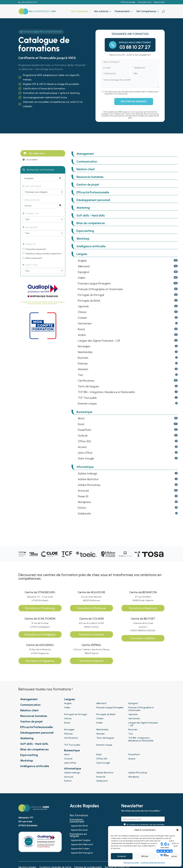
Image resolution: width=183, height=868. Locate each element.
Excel (81, 424)
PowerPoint (85, 430)
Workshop (83, 239)
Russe (81, 329)
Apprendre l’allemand (82, 845)
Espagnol (83, 272)
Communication (87, 162)
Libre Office (85, 453)
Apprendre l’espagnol (82, 853)
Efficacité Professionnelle (93, 192)
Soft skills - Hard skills (91, 216)
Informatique (85, 467)
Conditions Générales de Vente (153, 863)
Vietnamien (85, 323)
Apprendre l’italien (80, 849)
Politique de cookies (131, 863)
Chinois (82, 312)
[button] (177, 830)
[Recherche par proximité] (60, 205)
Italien (82, 278)
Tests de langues (88, 386)
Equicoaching (85, 231)
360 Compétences (146, 12)
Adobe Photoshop (89, 485)
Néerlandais (85, 352)
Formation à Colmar (91, 634)
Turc (81, 375)
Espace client (159, 2)
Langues (82, 254)
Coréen (82, 318)
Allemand (84, 266)
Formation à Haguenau (40, 661)
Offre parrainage (128, 2)
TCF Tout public (87, 398)
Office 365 (84, 441)
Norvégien (84, 346)
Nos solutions (101, 12)
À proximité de (31, 200)
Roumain (83, 358)
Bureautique (84, 412)
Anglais (82, 261)
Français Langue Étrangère (94, 283)
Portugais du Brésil (89, 301)
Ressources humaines (90, 177)
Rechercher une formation (38, 170)
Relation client (86, 169)
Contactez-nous (144, 2)
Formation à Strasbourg (40, 608)
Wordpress (84, 502)
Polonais (83, 363)
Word (81, 418)
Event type (30, 265)
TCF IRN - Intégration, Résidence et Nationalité (106, 392)
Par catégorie (32, 186)
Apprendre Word (79, 826)
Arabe (82, 335)
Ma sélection (34, 153)
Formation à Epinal (91, 661)
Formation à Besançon (143, 608)
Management (85, 154)
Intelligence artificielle (91, 246)
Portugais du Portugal (91, 295)
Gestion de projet (88, 185)
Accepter (122, 856)
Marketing (83, 208)
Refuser (145, 856)
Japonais (83, 306)
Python (82, 508)
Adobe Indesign (88, 473)
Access (82, 447)
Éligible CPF (31, 214)
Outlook (83, 436)
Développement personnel (93, 200)
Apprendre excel (79, 830)
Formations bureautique (77, 821)
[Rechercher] (60, 178)
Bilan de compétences (91, 223)
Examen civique (87, 403)
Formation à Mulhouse (91, 608)
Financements (122, 12)
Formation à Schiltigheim (40, 634)
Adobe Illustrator (88, 479)
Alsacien (83, 369)
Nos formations (80, 12)
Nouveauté (30, 227)
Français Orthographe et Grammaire (100, 289)
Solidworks (84, 513)
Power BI (83, 496)
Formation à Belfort (143, 638)
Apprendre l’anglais (81, 840)
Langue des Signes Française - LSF (99, 341)
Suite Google (86, 458)
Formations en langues (78, 835)
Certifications (86, 381)
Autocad (83, 491)
